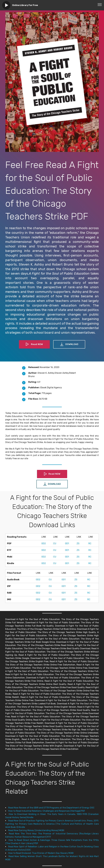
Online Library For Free (25, 5)
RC (90, 543)
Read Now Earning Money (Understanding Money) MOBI (36, 830)
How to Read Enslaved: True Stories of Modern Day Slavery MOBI (41, 853)
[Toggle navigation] (100, 4)
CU (55, 543)
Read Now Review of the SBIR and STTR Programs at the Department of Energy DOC (51, 808)
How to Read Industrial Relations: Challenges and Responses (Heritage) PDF (47, 811)
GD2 (44, 543)
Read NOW (34, 344)
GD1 (67, 543)
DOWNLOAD (69, 344)
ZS (78, 543)
